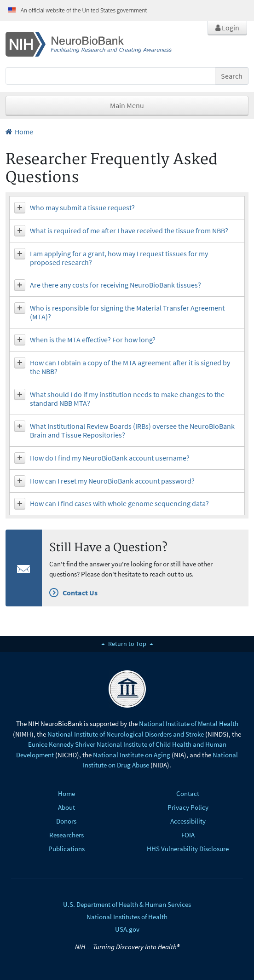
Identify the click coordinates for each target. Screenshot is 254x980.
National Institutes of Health (127, 917)
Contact (188, 793)
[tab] (127, 208)
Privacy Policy (188, 807)
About (66, 807)
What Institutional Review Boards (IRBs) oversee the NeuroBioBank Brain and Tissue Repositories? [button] (132, 430)
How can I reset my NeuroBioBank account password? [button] (112, 481)
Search (232, 76)
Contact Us (80, 593)
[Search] (110, 76)
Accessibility (188, 821)
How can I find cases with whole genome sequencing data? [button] (119, 503)
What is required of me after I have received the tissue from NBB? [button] (129, 231)
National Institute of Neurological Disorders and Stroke (126, 734)
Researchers (66, 835)
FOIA (188, 835)
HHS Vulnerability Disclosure (188, 849)
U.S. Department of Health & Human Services (127, 904)
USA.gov (127, 929)
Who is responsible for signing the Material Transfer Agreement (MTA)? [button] (127, 312)
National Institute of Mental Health (189, 723)
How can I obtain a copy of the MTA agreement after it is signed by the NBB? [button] (130, 367)
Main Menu (127, 105)
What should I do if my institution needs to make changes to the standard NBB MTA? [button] (127, 399)
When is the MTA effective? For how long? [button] (93, 340)
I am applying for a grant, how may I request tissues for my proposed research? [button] (119, 258)
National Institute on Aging (132, 755)
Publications (66, 849)
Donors (66, 821)
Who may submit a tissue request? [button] (82, 208)
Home (19, 132)
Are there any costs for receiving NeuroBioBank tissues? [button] (115, 285)
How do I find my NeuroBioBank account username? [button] (110, 458)
